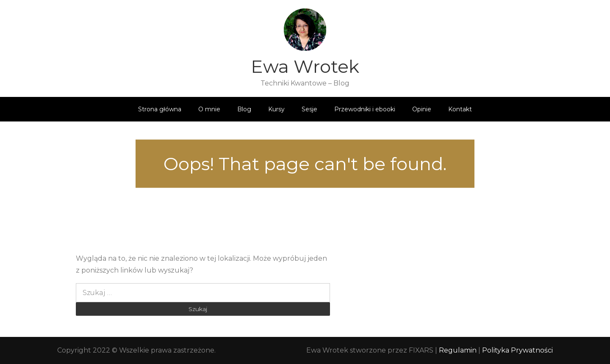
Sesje (309, 109)
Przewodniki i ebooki (365, 109)
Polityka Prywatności (517, 350)
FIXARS (421, 350)
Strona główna (160, 109)
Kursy (276, 109)
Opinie (422, 109)
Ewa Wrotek (305, 66)
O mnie (209, 109)
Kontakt (460, 109)
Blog (244, 109)
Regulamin (459, 350)
